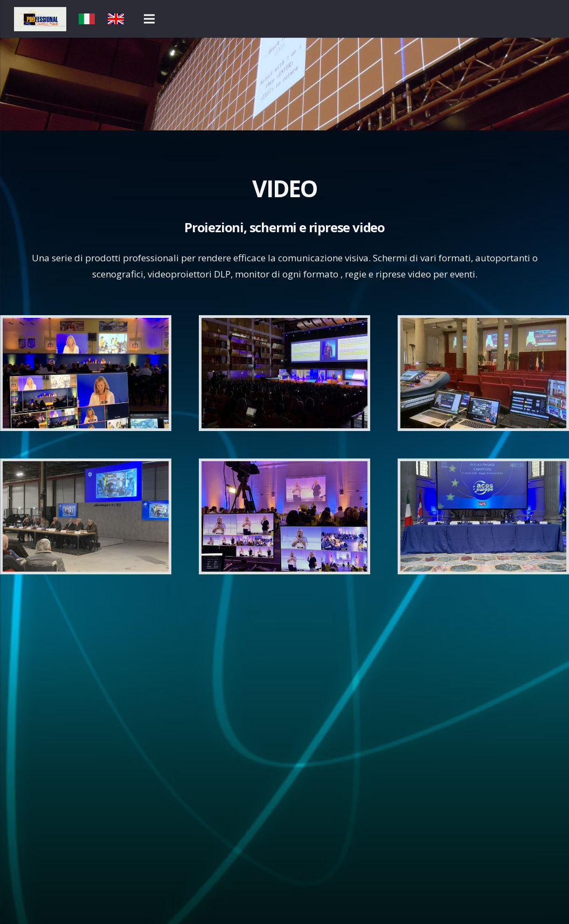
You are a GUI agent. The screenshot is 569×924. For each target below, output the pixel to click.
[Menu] (149, 19)
